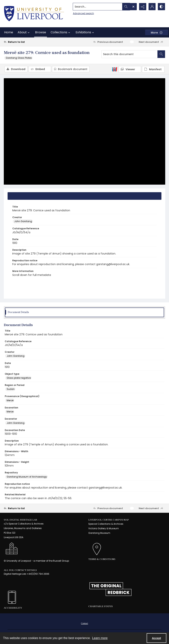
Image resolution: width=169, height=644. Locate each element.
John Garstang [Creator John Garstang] (23, 221)
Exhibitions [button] (85, 32)
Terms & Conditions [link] (102, 559)
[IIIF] (115, 69)
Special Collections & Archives (106, 524)
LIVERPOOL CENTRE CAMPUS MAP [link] (109, 520)
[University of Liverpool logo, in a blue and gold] (34, 14)
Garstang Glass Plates (19, 58)
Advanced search (83, 13)
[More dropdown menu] (157, 32)
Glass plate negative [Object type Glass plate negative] (19, 378)
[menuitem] (84, 623)
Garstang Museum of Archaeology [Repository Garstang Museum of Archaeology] (27, 477)
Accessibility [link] (13, 608)
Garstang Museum (99, 533)
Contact (84, 623)
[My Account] (152, 7)
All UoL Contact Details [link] (20, 570)
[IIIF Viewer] (130, 69)
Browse (41, 32)
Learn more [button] (100, 638)
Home (9, 32)
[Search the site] (97, 7)
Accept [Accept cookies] (156, 638)
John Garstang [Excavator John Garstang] (16, 423)
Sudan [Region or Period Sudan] (11, 389)
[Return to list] (25, 42)
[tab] (84, 196)
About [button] (24, 32)
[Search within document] (161, 54)
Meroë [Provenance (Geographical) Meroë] (10, 400)
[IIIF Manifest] (153, 69)
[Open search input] (133, 7)
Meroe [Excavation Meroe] (10, 412)
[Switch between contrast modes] (161, 7)
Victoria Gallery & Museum (104, 528)
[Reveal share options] (142, 7)
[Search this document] (129, 54)
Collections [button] (61, 32)
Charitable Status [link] (101, 606)
